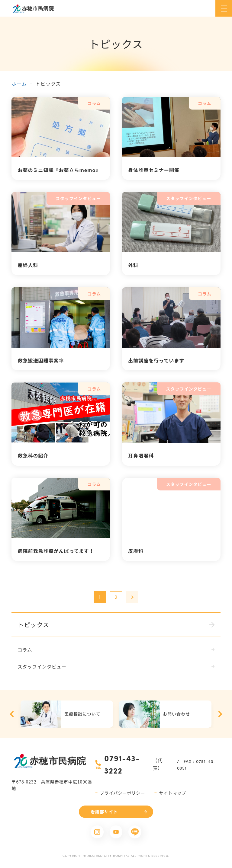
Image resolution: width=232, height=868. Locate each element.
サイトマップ (173, 794)
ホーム (19, 84)
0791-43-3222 (122, 765)
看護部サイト (104, 812)
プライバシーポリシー (123, 794)
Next (220, 715)
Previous (12, 715)
